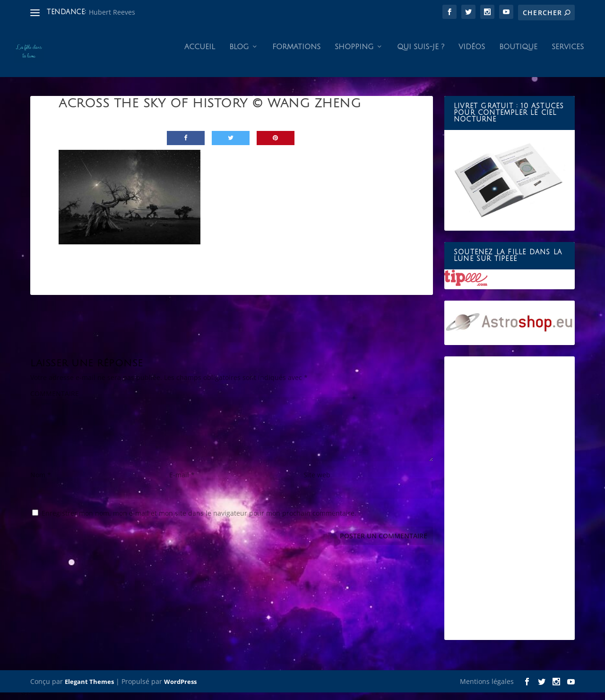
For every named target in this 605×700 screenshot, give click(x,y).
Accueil (200, 55)
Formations (296, 55)
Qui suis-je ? (421, 55)
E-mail (182, 483)
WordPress (180, 689)
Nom (41, 483)
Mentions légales (487, 689)
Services (568, 55)
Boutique (518, 55)
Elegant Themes (89, 689)
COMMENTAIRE (55, 402)
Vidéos (472, 55)
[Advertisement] (510, 506)
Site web (317, 483)
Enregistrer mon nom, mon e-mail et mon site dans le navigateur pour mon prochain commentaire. (199, 521)
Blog (239, 55)
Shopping (354, 55)
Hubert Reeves (112, 12)
